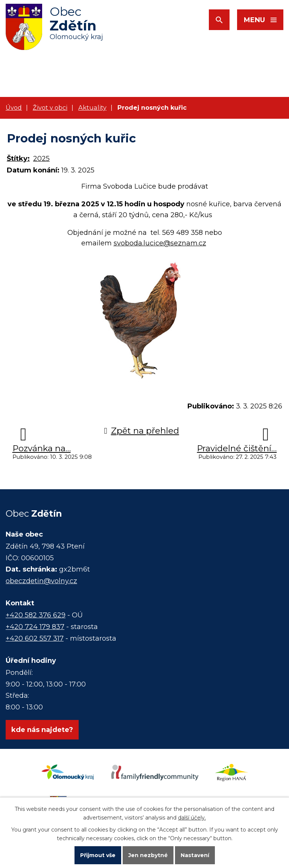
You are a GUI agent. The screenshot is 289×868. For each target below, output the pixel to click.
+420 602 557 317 (35, 638)
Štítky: (18, 159)
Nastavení (195, 855)
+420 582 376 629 (36, 615)
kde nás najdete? (42, 730)
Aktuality (92, 107)
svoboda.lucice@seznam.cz (160, 243)
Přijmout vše (98, 855)
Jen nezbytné (148, 855)
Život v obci (50, 107)
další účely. (192, 818)
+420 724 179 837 (35, 627)
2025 (41, 159)
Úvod (14, 107)
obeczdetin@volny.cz (41, 581)
